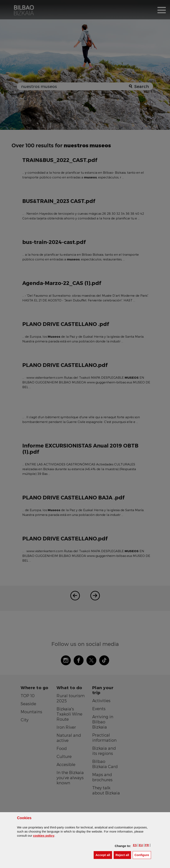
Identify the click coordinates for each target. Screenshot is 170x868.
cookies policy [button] (44, 836)
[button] (135, 845)
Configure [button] (143, 855)
